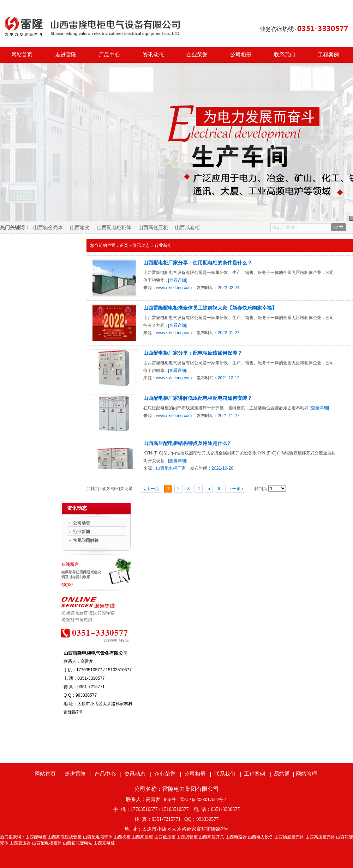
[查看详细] (178, 280)
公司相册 (241, 55)
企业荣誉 (197, 55)
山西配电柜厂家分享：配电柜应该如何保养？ (193, 353)
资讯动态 (153, 55)
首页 (124, 245)
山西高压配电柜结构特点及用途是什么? (187, 443)
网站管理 (306, 774)
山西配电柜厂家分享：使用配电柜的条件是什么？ (198, 263)
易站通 (285, 774)
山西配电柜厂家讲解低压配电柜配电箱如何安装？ (198, 398)
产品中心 (109, 55)
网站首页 (22, 55)
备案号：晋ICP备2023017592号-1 (195, 800)
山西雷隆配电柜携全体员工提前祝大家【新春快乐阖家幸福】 (210, 308)
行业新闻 (163, 245)
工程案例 (328, 55)
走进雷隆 (66, 55)
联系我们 (285, 55)
